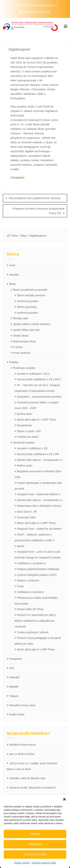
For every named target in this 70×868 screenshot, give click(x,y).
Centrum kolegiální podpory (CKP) (37, 575)
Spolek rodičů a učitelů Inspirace (32, 324)
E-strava (18, 347)
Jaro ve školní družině (22, 754)
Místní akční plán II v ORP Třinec (36, 650)
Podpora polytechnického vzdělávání (38, 569)
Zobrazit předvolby (35, 854)
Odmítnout (35, 844)
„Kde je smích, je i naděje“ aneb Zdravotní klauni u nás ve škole (32, 766)
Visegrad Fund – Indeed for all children (39, 529)
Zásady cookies (22, 863)
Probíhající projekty (24, 368)
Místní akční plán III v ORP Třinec (36, 523)
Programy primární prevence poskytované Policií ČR (39, 211)
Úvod (12, 265)
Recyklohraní (24, 425)
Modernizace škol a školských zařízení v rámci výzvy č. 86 (38, 509)
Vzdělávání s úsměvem (30, 592)
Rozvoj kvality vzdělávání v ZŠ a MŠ (38, 454)
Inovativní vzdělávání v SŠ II (33, 374)
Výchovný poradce (28, 301)
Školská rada (20, 318)
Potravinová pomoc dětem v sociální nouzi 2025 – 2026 (37, 405)
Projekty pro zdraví (28, 437)
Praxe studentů (22, 353)
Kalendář (14, 677)
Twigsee (14, 696)
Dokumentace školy (24, 341)
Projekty (14, 362)
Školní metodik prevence (31, 295)
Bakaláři (14, 687)
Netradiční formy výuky (22, 705)
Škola (12, 284)
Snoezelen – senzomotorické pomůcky (39, 397)
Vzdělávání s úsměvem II (31, 563)
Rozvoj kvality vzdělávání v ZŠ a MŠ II (39, 379)
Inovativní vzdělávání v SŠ (32, 448)
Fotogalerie (17, 177)
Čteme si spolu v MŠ (29, 431)
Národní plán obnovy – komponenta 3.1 (40, 460)
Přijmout (35, 834)
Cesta (20, 586)
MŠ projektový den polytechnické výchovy (35, 198)
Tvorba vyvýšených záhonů (33, 632)
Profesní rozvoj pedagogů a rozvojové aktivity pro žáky (38, 641)
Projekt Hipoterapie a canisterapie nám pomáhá (38, 486)
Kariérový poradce (27, 313)
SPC (12, 668)
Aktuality (14, 275)
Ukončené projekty (24, 443)
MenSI (21, 546)
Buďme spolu (25, 414)
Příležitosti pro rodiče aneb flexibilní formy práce (36, 601)
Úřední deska (21, 336)
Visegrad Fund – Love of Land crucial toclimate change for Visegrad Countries (38, 555)
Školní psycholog (27, 307)
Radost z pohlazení (28, 580)
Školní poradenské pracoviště (30, 290)
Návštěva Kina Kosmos (22, 745)
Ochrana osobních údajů (44, 863)
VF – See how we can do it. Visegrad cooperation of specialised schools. (37, 388)
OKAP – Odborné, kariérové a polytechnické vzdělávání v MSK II (34, 537)
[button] (64, 799)
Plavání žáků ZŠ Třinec (30, 609)
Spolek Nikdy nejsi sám (26, 330)
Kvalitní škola (17, 714)
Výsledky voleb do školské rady (27, 778)
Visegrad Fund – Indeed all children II (38, 494)
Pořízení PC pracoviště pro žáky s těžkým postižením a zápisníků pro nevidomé (35, 621)
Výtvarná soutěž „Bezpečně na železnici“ (33, 788)
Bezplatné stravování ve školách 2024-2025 (38, 474)
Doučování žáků (26, 517)
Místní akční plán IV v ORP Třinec (36, 420)
